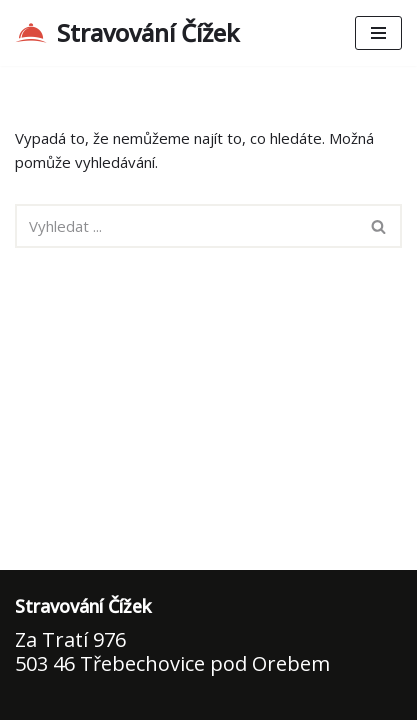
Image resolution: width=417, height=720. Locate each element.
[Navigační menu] (378, 33)
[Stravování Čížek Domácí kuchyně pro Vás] (127, 33)
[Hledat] (186, 226)
